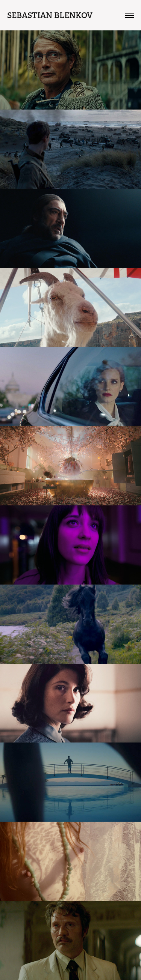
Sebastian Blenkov (50, 15)
